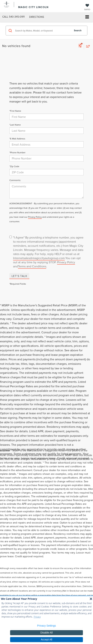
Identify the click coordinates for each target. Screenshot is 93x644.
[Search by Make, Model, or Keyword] (42, 31)
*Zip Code (14, 166)
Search (78, 30)
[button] (13, 17)
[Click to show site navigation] (87, 17)
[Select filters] (80, 46)
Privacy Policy (35, 217)
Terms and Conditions (32, 266)
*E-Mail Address (17, 139)
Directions (37, 17)
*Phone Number (17, 152)
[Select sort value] (87, 46)
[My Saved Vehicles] (87, 7)
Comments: (15, 180)
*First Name (15, 111)
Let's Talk (19, 276)
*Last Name (15, 125)
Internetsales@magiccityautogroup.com (39, 258)
